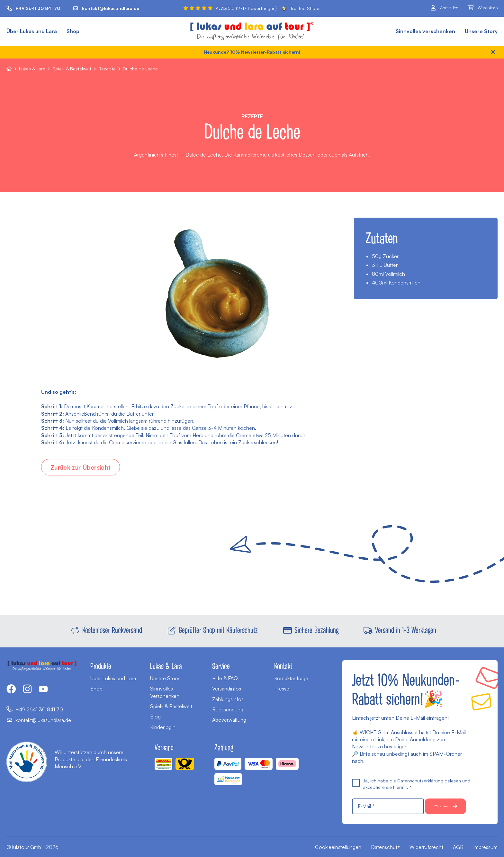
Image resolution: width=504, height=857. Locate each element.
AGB (458, 847)
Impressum (485, 847)
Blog (155, 701)
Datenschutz (385, 847)
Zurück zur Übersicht (86, 468)
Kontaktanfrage (291, 663)
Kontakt (283, 650)
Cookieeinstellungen (338, 847)
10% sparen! (382, 806)
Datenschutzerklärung (420, 765)
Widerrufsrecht (426, 847)
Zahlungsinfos (228, 683)
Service (221, 650)
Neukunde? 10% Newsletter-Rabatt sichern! (252, 52)
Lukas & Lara (32, 69)
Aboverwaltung (229, 704)
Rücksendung (228, 694)
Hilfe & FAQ (225, 663)
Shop (73, 31)
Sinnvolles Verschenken (165, 676)
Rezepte (107, 69)
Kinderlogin (163, 711)
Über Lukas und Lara (32, 31)
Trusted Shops (301, 8)
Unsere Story (481, 31)
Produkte (101, 650)
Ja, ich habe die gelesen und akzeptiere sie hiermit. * (411, 768)
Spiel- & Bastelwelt (72, 69)
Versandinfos (227, 673)
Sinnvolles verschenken (425, 31)
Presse (282, 673)
